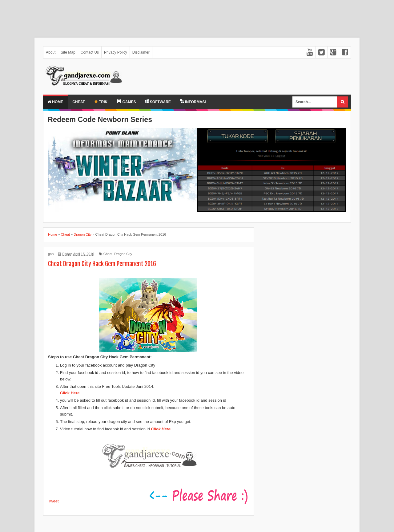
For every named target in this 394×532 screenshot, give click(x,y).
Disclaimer (141, 52)
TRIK (101, 102)
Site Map (68, 52)
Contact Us (90, 52)
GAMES (126, 102)
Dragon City (123, 254)
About (51, 52)
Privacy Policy (116, 52)
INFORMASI (193, 102)
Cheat (78, 102)
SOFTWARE (158, 102)
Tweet (53, 501)
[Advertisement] (185, 16)
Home (55, 102)
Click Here (70, 393)
